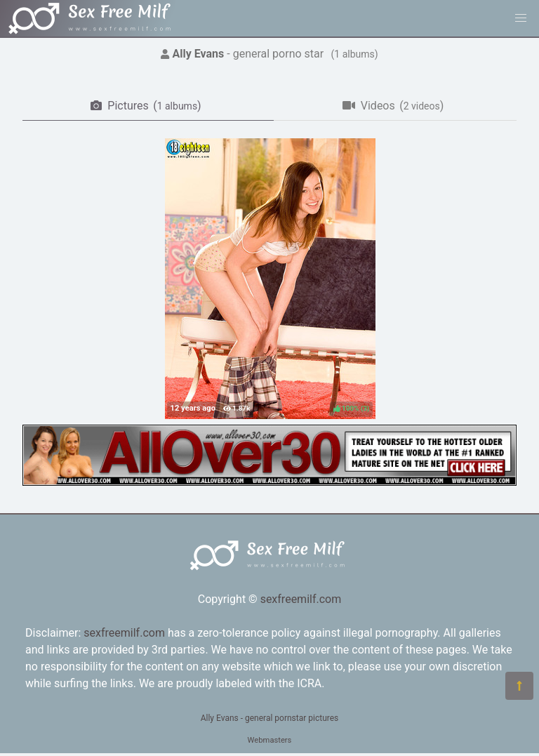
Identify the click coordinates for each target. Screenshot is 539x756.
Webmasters (270, 740)
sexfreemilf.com (301, 599)
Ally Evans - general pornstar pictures (270, 718)
